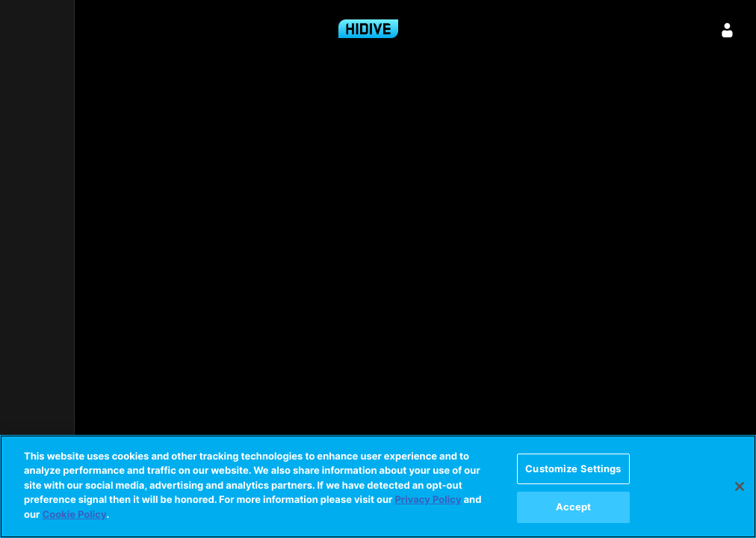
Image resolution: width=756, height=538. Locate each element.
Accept (574, 507)
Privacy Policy (428, 500)
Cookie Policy (74, 515)
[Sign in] (728, 30)
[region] (378, 486)
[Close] (740, 486)
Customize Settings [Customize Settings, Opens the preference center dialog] (573, 469)
